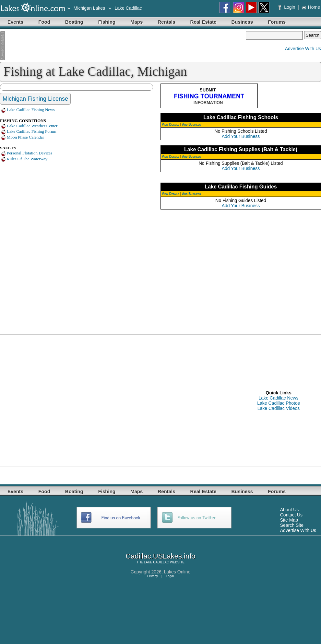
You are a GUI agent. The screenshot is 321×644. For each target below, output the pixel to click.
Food (44, 22)
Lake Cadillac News (279, 398)
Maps (137, 22)
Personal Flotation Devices (30, 153)
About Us (290, 510)
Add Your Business (241, 136)
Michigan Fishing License (35, 99)
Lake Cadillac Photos (279, 403)
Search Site (292, 525)
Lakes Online (177, 572)
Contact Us (291, 515)
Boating (74, 22)
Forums (277, 22)
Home (311, 7)
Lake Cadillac (128, 8)
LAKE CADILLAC (156, 562)
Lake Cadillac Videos (279, 408)
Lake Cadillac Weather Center (32, 126)
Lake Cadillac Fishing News (31, 110)
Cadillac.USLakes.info (160, 556)
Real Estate (203, 22)
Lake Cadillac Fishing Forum (32, 131)
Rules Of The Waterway (27, 159)
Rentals (166, 22)
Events (15, 22)
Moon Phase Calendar (25, 137)
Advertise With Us (303, 49)
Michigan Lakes (89, 8)
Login (287, 7)
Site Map (289, 520)
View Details (171, 124)
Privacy (153, 576)
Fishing (107, 22)
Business (242, 22)
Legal (170, 576)
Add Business (191, 124)
